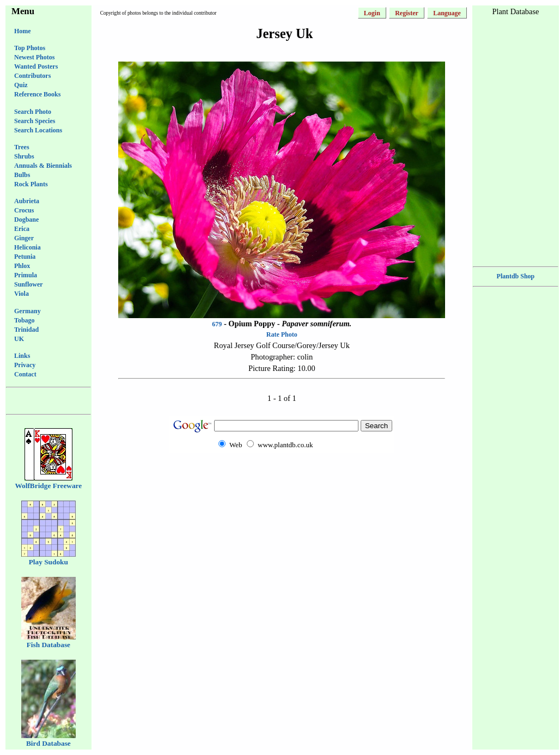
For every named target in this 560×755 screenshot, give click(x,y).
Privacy (25, 365)
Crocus (24, 210)
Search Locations (38, 130)
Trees (22, 147)
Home (23, 31)
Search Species (35, 121)
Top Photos (30, 48)
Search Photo (33, 112)
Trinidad (26, 330)
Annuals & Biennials (43, 166)
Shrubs (24, 156)
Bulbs (22, 175)
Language (447, 13)
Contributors (32, 76)
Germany (28, 311)
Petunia (25, 257)
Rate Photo (282, 334)
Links (22, 356)
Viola (22, 294)
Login (372, 13)
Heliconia (28, 247)
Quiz (21, 85)
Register (407, 13)
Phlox (22, 266)
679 (217, 324)
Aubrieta (27, 201)
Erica (22, 229)
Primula (26, 275)
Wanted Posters (36, 66)
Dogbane (26, 220)
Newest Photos (34, 57)
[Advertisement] (282, 474)
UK (19, 339)
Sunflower (29, 284)
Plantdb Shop (516, 276)
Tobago (25, 320)
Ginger (24, 238)
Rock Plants (31, 184)
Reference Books (37, 94)
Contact (25, 374)
